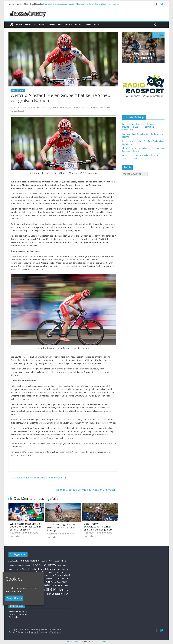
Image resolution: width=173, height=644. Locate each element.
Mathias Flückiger (58, 585)
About (98, 25)
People (68, 25)
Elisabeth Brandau (47, 569)
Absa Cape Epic (14, 561)
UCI (64, 594)
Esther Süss (61, 569)
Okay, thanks (14, 598)
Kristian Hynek (60, 578)
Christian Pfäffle (23, 566)
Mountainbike (87, 108)
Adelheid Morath (29, 561)
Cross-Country (45, 108)
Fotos (88, 25)
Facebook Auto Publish (76, 641)
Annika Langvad (55, 561)
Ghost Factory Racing (60, 108)
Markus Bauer (56, 582)
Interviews (40, 25)
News (14, 90)
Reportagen (55, 25)
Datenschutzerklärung (18, 614)
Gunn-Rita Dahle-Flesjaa (57, 572)
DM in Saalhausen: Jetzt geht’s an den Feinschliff (38, 478)
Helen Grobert (75, 108)
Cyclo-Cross (61, 566)
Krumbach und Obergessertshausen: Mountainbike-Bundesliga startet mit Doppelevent (82, 4)
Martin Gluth (46, 585)
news (28, 25)
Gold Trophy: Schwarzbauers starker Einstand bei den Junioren (99, 527)
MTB (95, 108)
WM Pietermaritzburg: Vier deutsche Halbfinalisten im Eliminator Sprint (26, 527)
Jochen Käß (51, 575)
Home (19, 25)
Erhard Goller (30, 108)
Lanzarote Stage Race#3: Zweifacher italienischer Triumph (61, 527)
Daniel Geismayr (15, 569)
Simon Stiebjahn (53, 594)
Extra (78, 25)
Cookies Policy (15, 617)
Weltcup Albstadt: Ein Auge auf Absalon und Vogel (87, 490)
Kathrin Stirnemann (47, 578)
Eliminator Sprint (29, 569)
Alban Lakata (43, 561)
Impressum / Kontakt (18, 612)
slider (22, 90)
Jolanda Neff (63, 575)
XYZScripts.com (100, 641)
